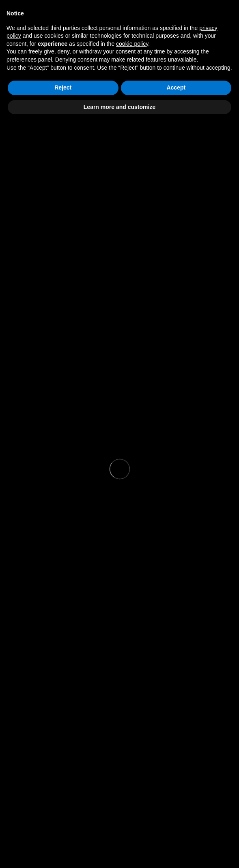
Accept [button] (176, 87)
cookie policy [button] (132, 44)
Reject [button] (63, 87)
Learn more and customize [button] (119, 107)
